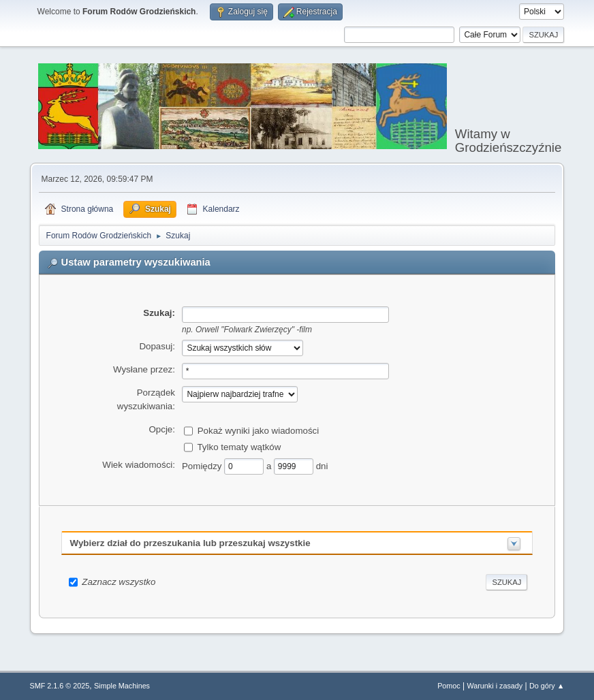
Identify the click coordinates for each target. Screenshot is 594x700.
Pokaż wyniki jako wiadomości (259, 431)
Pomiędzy (203, 466)
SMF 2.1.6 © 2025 (60, 686)
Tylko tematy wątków (239, 447)
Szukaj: (159, 313)
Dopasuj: (157, 346)
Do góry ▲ (547, 686)
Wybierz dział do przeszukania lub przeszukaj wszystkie (190, 543)
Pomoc (449, 686)
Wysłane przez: (144, 369)
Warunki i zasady (495, 686)
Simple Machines (122, 686)
